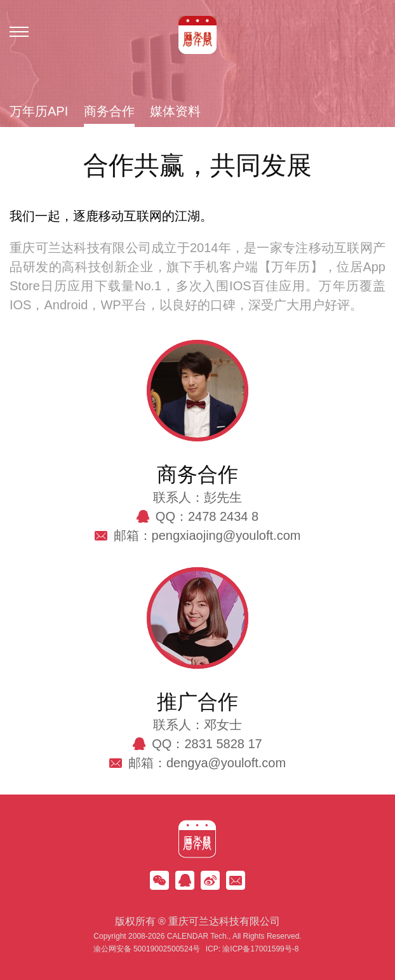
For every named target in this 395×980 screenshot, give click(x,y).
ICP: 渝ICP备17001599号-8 (252, 949)
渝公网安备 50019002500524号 (147, 949)
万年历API (39, 111)
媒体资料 (175, 111)
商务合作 (109, 111)
